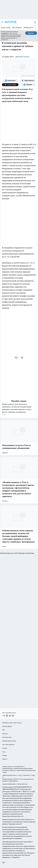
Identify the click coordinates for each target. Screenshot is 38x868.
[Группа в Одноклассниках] (7, 716)
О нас (4, 752)
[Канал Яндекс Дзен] (10, 85)
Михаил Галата (22, 57)
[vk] (16, 358)
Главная (5, 755)
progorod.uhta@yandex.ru (10, 784)
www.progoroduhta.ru (18, 767)
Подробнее (16, 857)
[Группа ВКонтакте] (10, 81)
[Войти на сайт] (35, 22)
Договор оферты (7, 726)
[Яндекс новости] (28, 81)
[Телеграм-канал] (28, 85)
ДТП (4, 730)
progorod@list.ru (13, 781)
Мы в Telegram (17, 27)
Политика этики (7, 737)
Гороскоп (5, 734)
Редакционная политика (9, 741)
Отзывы (5, 748)
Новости (5, 759)
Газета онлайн (6, 27)
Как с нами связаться (8, 744)
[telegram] (23, 358)
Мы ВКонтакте (28, 27)
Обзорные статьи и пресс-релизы (12, 723)
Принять (31, 33)
